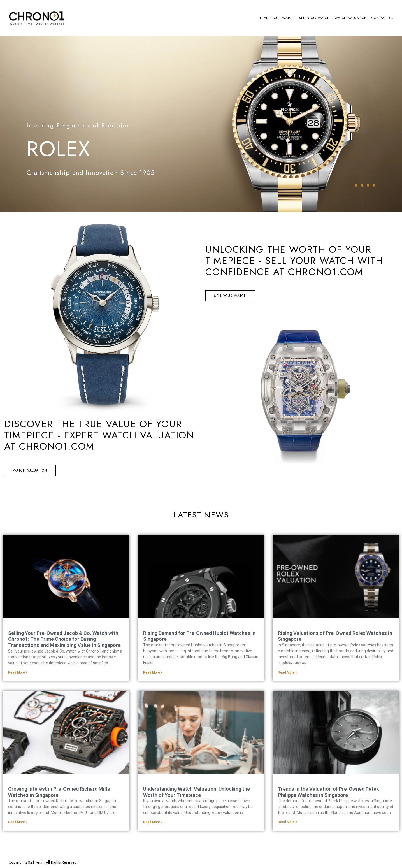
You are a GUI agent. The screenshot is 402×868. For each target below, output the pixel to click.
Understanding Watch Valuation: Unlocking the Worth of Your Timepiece (197, 792)
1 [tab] (356, 185)
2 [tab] (362, 185)
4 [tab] (374, 185)
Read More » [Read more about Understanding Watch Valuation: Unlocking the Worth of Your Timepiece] (153, 822)
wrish (39, 862)
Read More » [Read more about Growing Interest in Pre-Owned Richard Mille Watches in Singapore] (18, 822)
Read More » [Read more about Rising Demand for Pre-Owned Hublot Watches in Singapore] (153, 672)
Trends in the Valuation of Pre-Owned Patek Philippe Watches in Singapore (328, 792)
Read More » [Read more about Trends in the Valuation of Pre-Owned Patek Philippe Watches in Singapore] (288, 822)
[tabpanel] (201, 124)
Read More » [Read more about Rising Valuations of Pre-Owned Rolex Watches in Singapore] (288, 672)
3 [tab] (368, 185)
